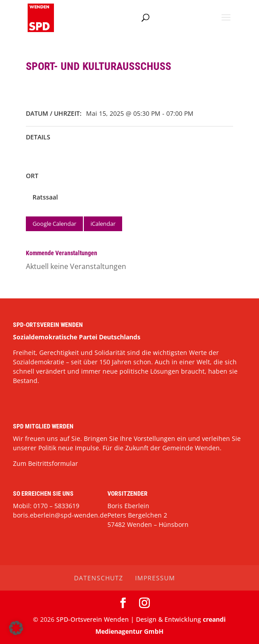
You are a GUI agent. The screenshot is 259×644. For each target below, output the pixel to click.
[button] (16, 628)
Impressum (155, 578)
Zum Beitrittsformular (45, 463)
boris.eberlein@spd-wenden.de (60, 515)
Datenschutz (99, 578)
